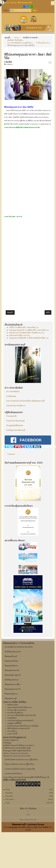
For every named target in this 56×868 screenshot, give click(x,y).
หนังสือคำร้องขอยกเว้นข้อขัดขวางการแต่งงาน (19, 745)
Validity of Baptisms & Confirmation (16, 753)
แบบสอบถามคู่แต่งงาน (11, 740)
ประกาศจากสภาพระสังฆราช (16, 406)
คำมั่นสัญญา (7, 743)
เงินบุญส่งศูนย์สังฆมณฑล (15, 425)
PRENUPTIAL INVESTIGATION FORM (17, 756)
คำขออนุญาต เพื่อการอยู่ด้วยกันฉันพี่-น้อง (17, 751)
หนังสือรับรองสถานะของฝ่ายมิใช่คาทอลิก (17, 748)
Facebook (11, 454)
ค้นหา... (7, 10)
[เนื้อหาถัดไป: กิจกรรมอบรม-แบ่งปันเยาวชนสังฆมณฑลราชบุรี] (48, 312)
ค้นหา (35, 10)
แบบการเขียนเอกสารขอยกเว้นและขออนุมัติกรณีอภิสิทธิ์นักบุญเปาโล (26, 777)
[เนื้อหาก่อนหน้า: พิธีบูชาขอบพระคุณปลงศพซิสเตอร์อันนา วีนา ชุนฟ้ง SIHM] (10, 312)
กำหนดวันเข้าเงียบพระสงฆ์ (15, 421)
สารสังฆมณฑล (11, 396)
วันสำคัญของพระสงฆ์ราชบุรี (16, 430)
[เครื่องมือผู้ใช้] (50, 63)
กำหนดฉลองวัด (11, 416)
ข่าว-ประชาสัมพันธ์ (13, 391)
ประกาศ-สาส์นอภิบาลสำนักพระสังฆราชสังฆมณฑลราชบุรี (25, 401)
